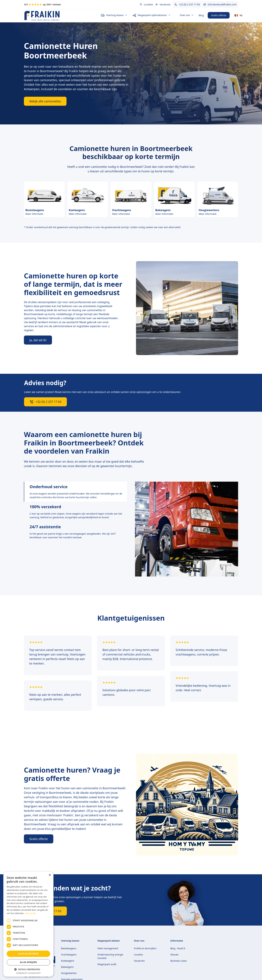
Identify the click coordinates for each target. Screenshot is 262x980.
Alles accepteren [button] (28, 954)
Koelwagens (68, 961)
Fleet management (108, 948)
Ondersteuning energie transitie (110, 956)
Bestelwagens (69, 948)
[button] (114, 15)
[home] (60, 16)
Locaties (139, 955)
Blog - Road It (178, 948)
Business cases (179, 961)
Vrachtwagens (69, 955)
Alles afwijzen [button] (28, 962)
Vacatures (139, 961)
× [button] (50, 875)
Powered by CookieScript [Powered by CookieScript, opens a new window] (28, 973)
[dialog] (28, 924)
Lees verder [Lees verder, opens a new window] (31, 913)
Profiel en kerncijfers (145, 948)
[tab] (75, 492)
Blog (201, 15)
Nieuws (175, 955)
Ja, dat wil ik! (38, 340)
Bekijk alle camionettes (45, 101)
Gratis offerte (219, 15)
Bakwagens (67, 967)
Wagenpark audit (107, 964)
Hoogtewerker (69, 973)
